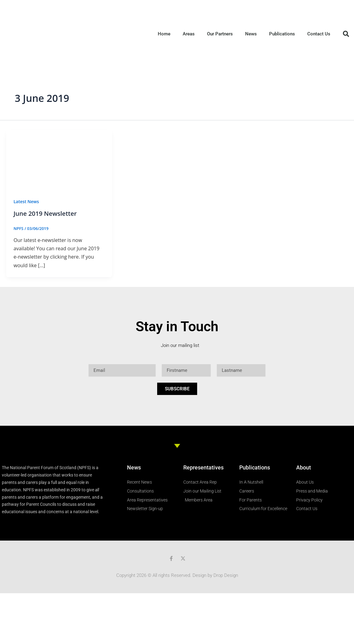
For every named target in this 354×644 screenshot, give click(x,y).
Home (164, 34)
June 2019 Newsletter (45, 213)
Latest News (26, 201)
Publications (282, 34)
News (251, 34)
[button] (346, 34)
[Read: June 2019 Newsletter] (59, 159)
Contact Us (319, 34)
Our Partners (220, 34)
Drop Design (226, 575)
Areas (189, 34)
